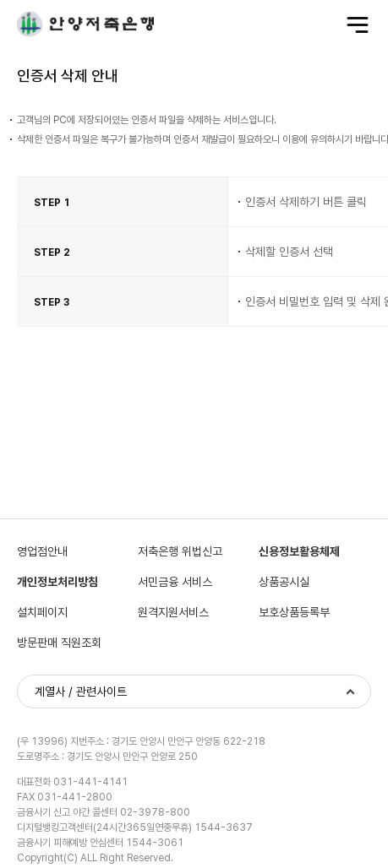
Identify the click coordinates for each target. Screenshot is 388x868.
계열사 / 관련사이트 (81, 692)
